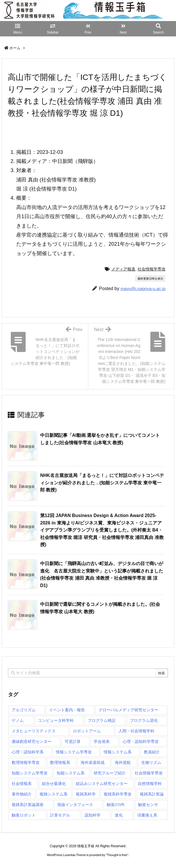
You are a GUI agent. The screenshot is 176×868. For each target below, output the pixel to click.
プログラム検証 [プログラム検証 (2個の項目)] (102, 720)
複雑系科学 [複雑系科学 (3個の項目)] (86, 794)
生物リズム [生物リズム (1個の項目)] (151, 762)
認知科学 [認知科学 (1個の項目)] (93, 815)
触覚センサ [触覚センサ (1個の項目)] (148, 805)
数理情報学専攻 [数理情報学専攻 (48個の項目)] (26, 762)
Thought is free (117, 855)
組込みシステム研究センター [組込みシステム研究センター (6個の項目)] (102, 784)
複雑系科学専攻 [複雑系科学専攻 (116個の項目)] (118, 794)
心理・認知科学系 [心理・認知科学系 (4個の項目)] (28, 752)
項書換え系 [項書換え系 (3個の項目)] (147, 815)
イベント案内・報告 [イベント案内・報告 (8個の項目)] (67, 710)
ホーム (15, 48)
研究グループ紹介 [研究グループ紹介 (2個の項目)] (110, 773)
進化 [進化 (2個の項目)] (119, 815)
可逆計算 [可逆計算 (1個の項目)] (73, 741)
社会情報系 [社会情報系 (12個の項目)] (22, 784)
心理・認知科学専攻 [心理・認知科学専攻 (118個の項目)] (141, 741)
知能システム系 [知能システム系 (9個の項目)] (71, 773)
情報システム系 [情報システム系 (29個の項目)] (118, 752)
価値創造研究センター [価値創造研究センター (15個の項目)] (32, 741)
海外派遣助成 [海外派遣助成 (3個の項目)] (93, 762)
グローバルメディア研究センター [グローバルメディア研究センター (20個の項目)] (128, 710)
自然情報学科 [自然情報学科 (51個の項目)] (150, 784)
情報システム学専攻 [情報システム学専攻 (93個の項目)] (74, 752)
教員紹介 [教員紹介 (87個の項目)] (152, 752)
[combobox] (88, 673)
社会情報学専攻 (152, 269)
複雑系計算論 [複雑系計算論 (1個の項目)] (152, 794)
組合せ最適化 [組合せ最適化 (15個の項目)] (54, 784)
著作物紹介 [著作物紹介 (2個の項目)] (22, 794)
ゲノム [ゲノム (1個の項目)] (18, 720)
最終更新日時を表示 (150, 279)
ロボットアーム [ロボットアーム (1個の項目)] (87, 731)
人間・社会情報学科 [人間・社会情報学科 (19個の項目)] (136, 731)
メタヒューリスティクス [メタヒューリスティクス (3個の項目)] (34, 731)
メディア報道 (123, 269)
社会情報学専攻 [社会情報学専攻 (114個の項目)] (149, 773)
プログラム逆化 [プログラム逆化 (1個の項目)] (144, 720)
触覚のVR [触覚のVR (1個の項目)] (115, 805)
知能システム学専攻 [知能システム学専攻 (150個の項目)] (30, 773)
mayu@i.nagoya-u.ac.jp (143, 289)
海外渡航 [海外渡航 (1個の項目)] (123, 762)
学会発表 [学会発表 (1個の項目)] (102, 741)
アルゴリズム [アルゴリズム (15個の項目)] (24, 710)
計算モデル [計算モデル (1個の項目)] (60, 815)
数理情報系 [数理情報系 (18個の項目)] (60, 762)
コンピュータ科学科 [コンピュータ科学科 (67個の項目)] (56, 720)
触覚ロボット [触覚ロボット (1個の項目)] (24, 815)
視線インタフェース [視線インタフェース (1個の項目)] (75, 805)
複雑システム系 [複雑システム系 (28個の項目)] (54, 794)
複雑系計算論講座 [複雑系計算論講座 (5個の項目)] (28, 805)
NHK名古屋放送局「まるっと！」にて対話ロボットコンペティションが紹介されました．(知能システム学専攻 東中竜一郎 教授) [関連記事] (102, 483)
